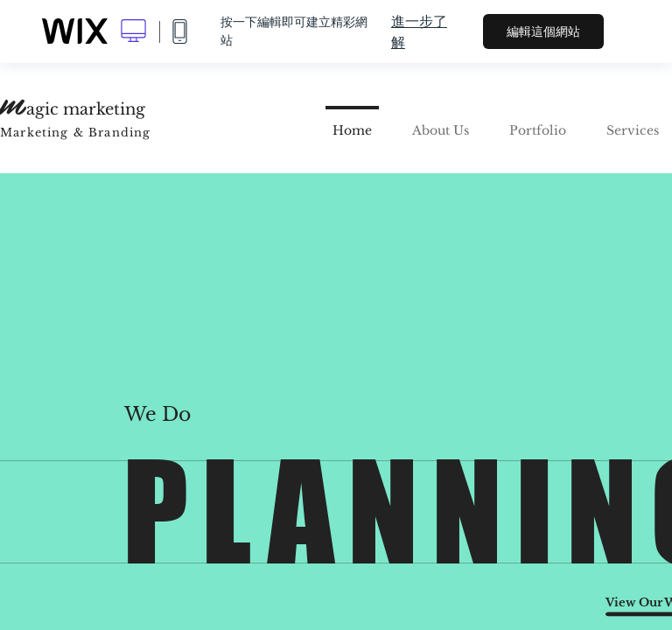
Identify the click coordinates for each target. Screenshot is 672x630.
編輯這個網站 (543, 31)
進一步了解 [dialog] (419, 31)
